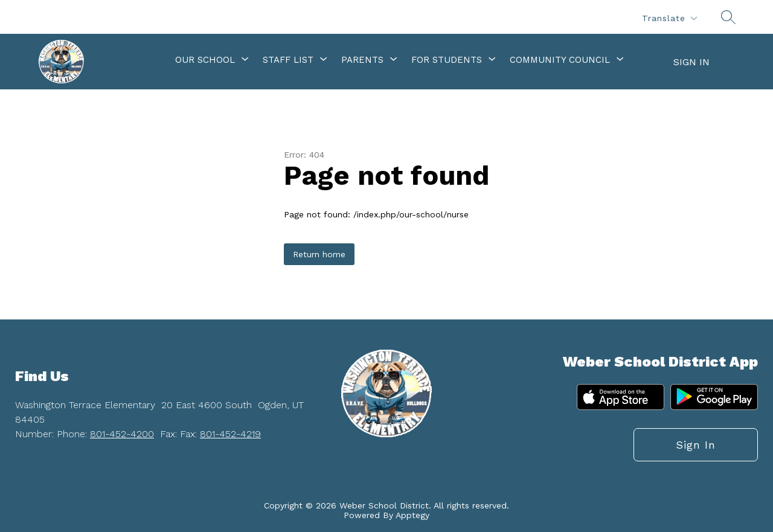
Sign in (691, 62)
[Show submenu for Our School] (205, 60)
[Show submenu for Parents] (362, 60)
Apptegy (412, 515)
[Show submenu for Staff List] (288, 60)
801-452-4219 (230, 434)
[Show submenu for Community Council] (560, 60)
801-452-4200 (122, 434)
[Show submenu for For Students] (447, 60)
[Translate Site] (669, 18)
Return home (319, 254)
